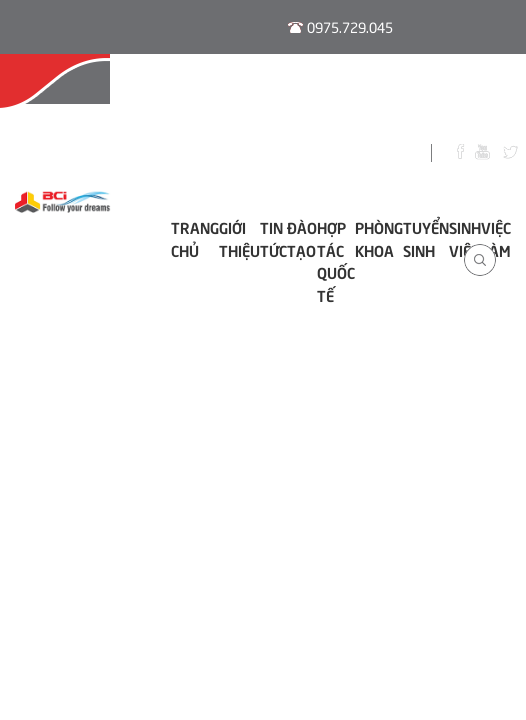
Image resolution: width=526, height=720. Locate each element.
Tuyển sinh (426, 238)
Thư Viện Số (464, 92)
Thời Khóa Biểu (349, 92)
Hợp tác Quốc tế (336, 261)
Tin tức (273, 238)
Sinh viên (465, 238)
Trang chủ (195, 238)
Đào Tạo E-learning (211, 92)
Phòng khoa (379, 238)
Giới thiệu (239, 238)
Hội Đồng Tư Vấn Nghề (66, 92)
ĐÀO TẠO (302, 238)
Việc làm (496, 238)
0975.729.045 (350, 26)
